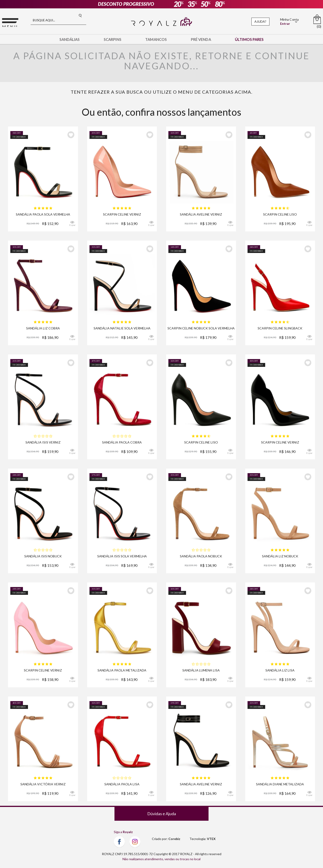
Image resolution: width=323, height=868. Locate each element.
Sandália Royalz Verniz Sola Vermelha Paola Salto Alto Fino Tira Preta (43, 214)
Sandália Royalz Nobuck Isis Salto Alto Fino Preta (43, 556)
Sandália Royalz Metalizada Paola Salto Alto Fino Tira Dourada (122, 670)
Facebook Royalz (119, 842)
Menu (8, 19)
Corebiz (174, 839)
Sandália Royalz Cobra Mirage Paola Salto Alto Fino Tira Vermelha (122, 442)
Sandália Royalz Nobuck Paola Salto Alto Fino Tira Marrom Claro (201, 556)
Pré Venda (201, 35)
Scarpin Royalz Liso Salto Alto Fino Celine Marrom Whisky (280, 214)
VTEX (211, 839)
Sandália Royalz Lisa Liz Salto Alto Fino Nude (280, 670)
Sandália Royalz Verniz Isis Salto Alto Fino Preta (43, 442)
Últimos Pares (249, 35)
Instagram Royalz (135, 842)
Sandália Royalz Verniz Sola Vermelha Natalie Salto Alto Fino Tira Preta (122, 328)
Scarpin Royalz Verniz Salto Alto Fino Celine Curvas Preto (280, 442)
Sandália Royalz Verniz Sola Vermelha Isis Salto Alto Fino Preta (122, 556)
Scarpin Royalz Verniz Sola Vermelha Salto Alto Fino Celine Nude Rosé (122, 214)
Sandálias (70, 35)
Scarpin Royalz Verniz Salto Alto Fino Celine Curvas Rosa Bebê (43, 670)
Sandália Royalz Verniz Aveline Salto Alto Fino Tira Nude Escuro (201, 214)
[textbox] (58, 19)
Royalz (162, 19)
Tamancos (156, 35)
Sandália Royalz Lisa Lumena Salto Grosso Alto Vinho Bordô (201, 670)
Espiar (72, 225)
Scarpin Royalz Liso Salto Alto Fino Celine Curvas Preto (201, 442)
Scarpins (113, 35)
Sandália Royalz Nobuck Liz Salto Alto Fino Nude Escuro (280, 556)
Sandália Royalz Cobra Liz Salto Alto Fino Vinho (43, 328)
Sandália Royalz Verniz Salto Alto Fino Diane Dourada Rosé (280, 784)
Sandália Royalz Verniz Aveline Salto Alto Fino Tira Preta (201, 784)
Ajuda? (260, 19)
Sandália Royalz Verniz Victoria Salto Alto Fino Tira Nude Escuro (43, 784)
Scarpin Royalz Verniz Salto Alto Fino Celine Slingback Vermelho (280, 328)
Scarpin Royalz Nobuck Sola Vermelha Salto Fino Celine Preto (201, 328)
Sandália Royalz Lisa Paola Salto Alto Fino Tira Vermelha (122, 784)
